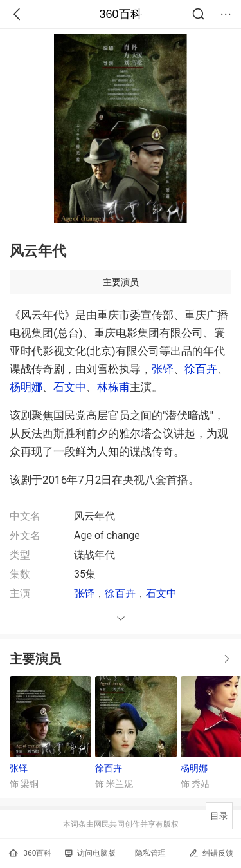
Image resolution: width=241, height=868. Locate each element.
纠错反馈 (211, 853)
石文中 (70, 387)
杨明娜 (26, 387)
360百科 (120, 14)
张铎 (163, 369)
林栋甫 (113, 387)
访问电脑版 (90, 853)
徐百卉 (201, 369)
